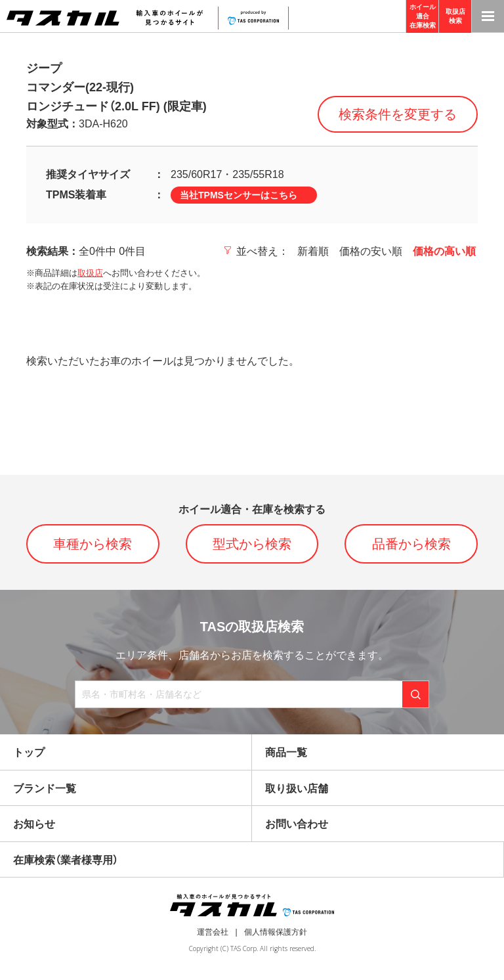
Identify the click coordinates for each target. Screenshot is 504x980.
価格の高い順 (444, 251)
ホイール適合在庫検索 (423, 16)
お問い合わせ (297, 824)
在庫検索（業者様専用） (66, 860)
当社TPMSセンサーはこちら (239, 195)
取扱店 (90, 273)
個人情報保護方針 (276, 932)
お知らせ (34, 824)
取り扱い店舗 (297, 789)
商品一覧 (286, 752)
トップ (29, 752)
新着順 (313, 251)
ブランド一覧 (45, 789)
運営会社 (213, 932)
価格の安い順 (371, 251)
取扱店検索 (455, 16)
